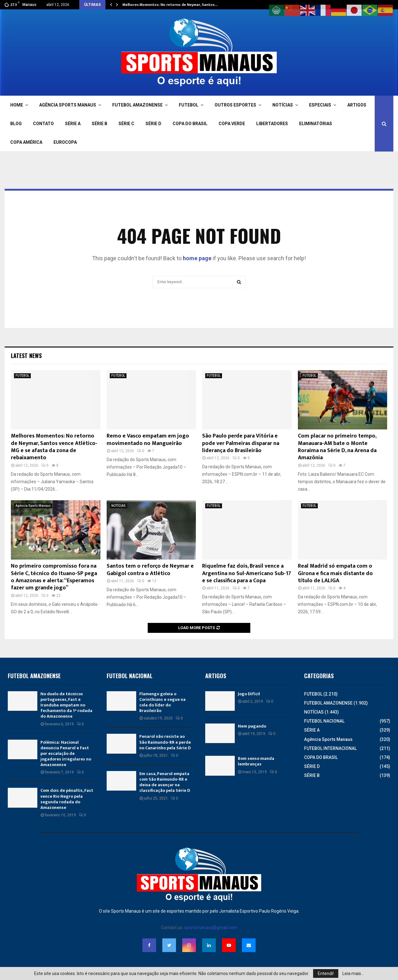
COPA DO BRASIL (190, 124)
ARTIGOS (357, 105)
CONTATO (43, 124)
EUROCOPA (65, 142)
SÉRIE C (126, 124)
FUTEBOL (189, 105)
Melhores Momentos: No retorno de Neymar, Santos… (170, 5)
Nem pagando (252, 726)
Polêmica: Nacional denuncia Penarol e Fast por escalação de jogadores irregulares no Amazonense (66, 754)
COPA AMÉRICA (26, 142)
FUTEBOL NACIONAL (324, 721)
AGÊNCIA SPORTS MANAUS (68, 105)
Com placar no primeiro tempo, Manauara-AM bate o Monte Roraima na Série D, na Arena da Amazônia (337, 447)
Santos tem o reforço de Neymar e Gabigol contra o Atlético (150, 570)
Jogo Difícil (249, 694)
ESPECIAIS (320, 105)
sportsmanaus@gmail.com (211, 928)
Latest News (26, 356)
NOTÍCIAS (283, 105)
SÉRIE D (153, 124)
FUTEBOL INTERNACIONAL (330, 748)
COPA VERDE (232, 124)
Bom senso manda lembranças (256, 761)
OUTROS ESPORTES (235, 105)
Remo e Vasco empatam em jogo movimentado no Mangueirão (148, 440)
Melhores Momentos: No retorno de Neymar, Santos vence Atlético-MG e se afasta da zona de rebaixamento (54, 447)
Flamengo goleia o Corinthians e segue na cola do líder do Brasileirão (162, 702)
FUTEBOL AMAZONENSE (137, 105)
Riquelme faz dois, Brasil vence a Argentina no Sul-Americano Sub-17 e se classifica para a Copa (247, 573)
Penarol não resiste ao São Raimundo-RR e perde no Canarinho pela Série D (165, 742)
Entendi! (326, 973)
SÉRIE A (73, 124)
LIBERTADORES (272, 124)
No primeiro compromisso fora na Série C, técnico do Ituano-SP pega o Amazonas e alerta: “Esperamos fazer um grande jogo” (54, 577)
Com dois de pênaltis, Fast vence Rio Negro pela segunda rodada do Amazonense (67, 799)
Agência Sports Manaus (33, 506)
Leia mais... (353, 973)
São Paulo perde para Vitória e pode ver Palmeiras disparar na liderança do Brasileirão (241, 443)
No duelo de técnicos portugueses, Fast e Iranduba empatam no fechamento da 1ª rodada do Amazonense (66, 705)
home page (197, 258)
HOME (17, 105)
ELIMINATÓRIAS (316, 124)
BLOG (16, 124)
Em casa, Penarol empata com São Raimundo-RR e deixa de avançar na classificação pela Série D (165, 782)
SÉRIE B (99, 124)
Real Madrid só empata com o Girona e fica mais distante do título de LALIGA (335, 573)
